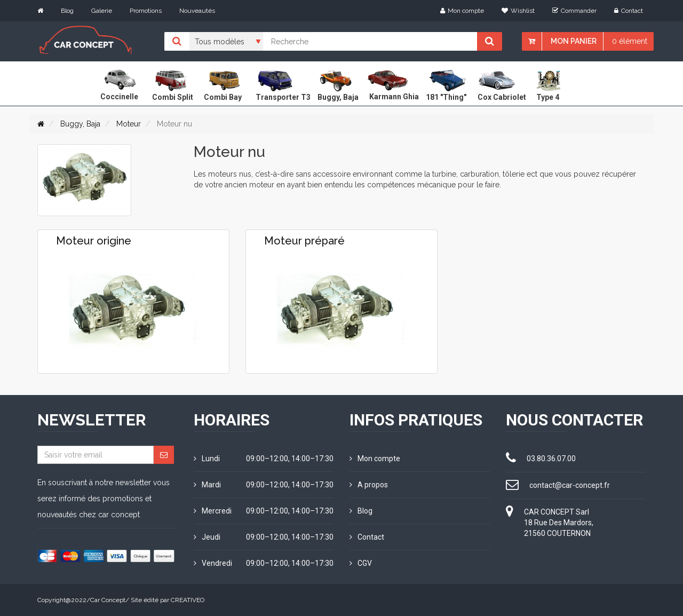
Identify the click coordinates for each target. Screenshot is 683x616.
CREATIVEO (188, 600)
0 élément (630, 41)
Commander (574, 11)
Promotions (146, 11)
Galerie (102, 11)
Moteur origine (94, 241)
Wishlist (518, 11)
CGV (361, 563)
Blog (67, 11)
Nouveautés (197, 11)
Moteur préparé (304, 241)
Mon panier (574, 41)
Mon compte (462, 11)
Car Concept (108, 600)
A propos (369, 485)
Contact (629, 11)
